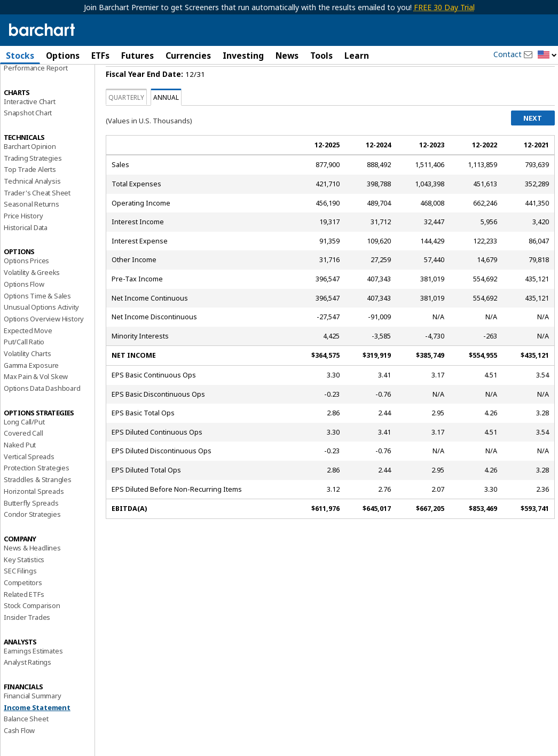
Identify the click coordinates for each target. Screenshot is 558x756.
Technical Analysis (32, 209)
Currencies (188, 56)
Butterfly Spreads (31, 530)
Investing (243, 56)
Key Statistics (24, 587)
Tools (321, 56)
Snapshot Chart (28, 140)
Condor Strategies (32, 542)
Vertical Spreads (29, 484)
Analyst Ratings (27, 690)
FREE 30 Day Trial (444, 7)
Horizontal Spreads (34, 519)
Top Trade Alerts (30, 197)
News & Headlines (32, 576)
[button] (547, 55)
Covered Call (23, 461)
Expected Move (28, 358)
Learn (357, 56)
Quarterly (126, 125)
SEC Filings (20, 598)
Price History (23, 243)
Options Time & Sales (37, 323)
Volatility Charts (27, 381)
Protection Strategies (37, 495)
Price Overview (27, 84)
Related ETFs (24, 621)
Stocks (20, 56)
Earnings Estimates (33, 679)
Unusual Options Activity (41, 335)
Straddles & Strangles (38, 507)
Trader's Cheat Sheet (37, 220)
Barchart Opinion (30, 174)
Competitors (23, 610)
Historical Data (26, 255)
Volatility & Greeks (32, 300)
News (287, 56)
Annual (166, 125)
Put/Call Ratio (24, 369)
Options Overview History (44, 346)
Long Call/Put (24, 450)
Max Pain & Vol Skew (36, 404)
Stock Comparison (32, 633)
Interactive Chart (30, 129)
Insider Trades (27, 645)
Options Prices (26, 288)
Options (63, 56)
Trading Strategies (33, 185)
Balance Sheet (26, 746)
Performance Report (36, 96)
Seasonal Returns (32, 232)
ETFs (100, 56)
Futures (137, 56)
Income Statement (37, 735)
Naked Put (20, 472)
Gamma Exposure (31, 392)
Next (533, 146)
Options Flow (24, 312)
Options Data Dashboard (42, 416)
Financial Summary (33, 723)
